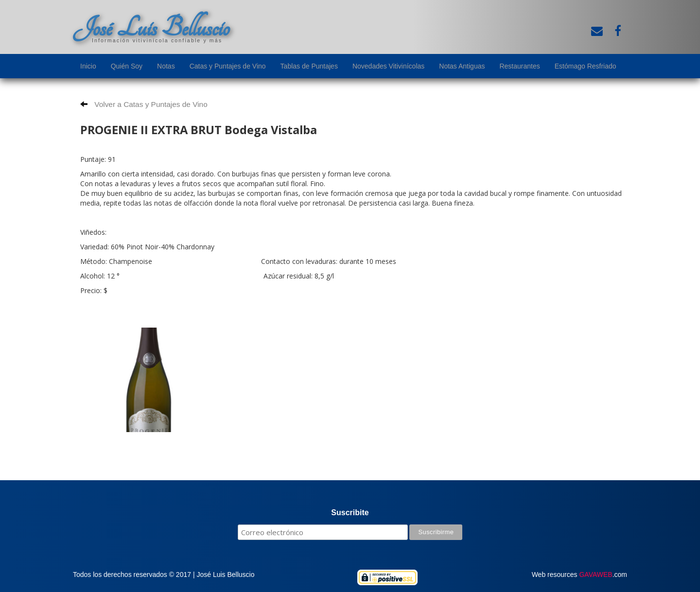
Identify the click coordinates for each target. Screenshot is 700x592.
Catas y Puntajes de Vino (228, 66)
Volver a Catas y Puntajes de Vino (144, 104)
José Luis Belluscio (151, 28)
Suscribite (350, 513)
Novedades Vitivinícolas (388, 66)
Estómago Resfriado (586, 66)
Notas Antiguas (462, 66)
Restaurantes (519, 66)
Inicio (88, 66)
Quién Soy (127, 66)
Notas (166, 66)
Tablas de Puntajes (309, 66)
